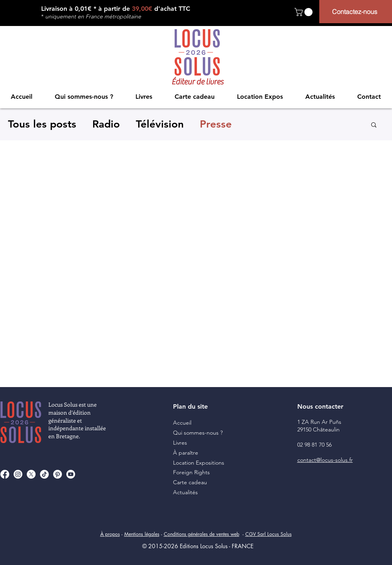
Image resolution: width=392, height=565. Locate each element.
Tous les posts (42, 124)
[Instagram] (18, 474)
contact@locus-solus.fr (325, 460)
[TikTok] (44, 474)
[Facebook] (5, 474)
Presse (216, 124)
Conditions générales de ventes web (202, 534)
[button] (304, 12)
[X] (31, 474)
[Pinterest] (58, 474)
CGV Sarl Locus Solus (269, 534)
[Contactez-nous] (356, 12)
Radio (106, 124)
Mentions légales (142, 534)
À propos (110, 534)
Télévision (160, 124)
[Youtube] (71, 474)
